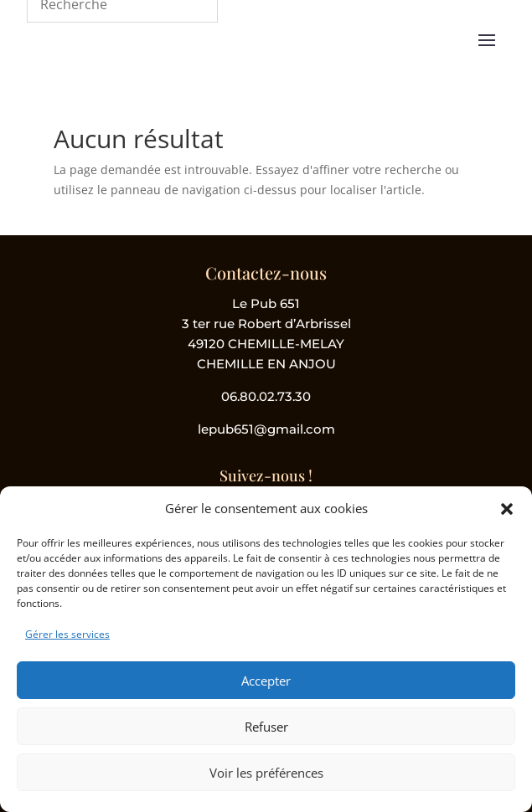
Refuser (266, 727)
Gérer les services (67, 634)
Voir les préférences (266, 773)
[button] (507, 509)
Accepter (266, 681)
